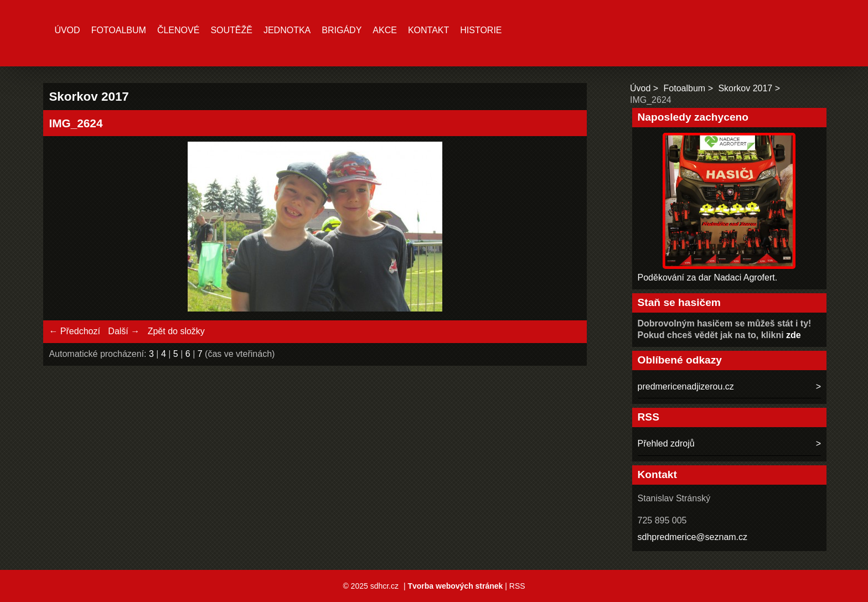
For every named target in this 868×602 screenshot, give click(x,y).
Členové (178, 30)
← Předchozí (74, 331)
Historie (481, 30)
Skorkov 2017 (745, 88)
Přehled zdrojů (666, 443)
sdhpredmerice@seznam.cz (693, 537)
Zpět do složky (176, 331)
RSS (517, 586)
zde (794, 335)
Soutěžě (231, 30)
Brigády (342, 30)
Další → (124, 331)
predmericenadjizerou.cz (686, 386)
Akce (385, 30)
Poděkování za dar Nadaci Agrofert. (708, 277)
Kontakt (428, 30)
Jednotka (287, 30)
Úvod (67, 30)
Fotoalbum (119, 30)
